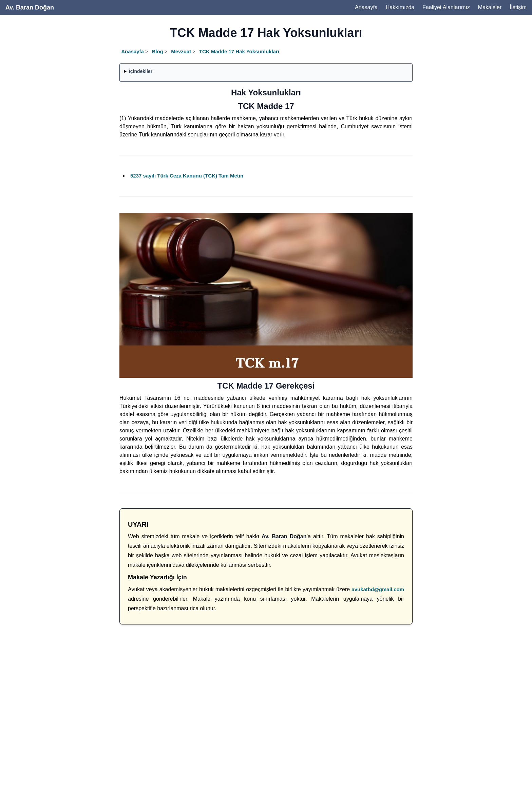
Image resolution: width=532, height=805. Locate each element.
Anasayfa (366, 7)
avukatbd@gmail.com (378, 589)
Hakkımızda (400, 7)
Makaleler (490, 7)
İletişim (518, 7)
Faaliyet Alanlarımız (446, 7)
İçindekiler (141, 71)
